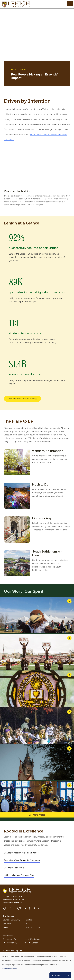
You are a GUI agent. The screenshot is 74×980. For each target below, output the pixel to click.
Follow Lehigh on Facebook (6, 909)
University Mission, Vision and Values (21, 853)
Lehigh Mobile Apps (32, 939)
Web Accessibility (10, 943)
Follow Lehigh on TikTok (38, 909)
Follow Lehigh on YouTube (29, 909)
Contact (29, 920)
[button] (37, 615)
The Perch (7, 924)
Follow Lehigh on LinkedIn (21, 909)
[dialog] (37, 967)
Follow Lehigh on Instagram (13, 909)
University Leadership (14, 868)
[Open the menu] (70, 4)
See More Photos (37, 815)
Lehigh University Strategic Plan (19, 875)
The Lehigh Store (33, 927)
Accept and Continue (60, 975)
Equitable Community (12, 920)
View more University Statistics (22, 399)
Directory (7, 927)
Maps (28, 924)
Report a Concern (32, 943)
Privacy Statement (9, 969)
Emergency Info (9, 939)
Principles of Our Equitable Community (22, 860)
